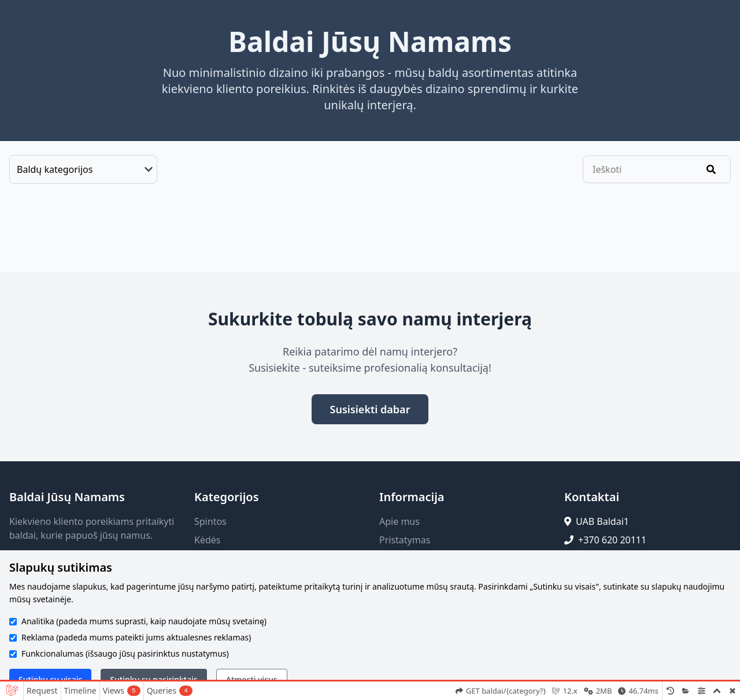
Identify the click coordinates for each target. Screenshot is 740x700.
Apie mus (399, 521)
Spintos (210, 521)
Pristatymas (405, 540)
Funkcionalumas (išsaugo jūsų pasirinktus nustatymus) (125, 653)
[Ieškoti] (711, 169)
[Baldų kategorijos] (83, 169)
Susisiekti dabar (370, 409)
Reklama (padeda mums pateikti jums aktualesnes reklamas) (136, 637)
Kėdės (207, 540)
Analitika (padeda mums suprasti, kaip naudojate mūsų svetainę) (144, 621)
